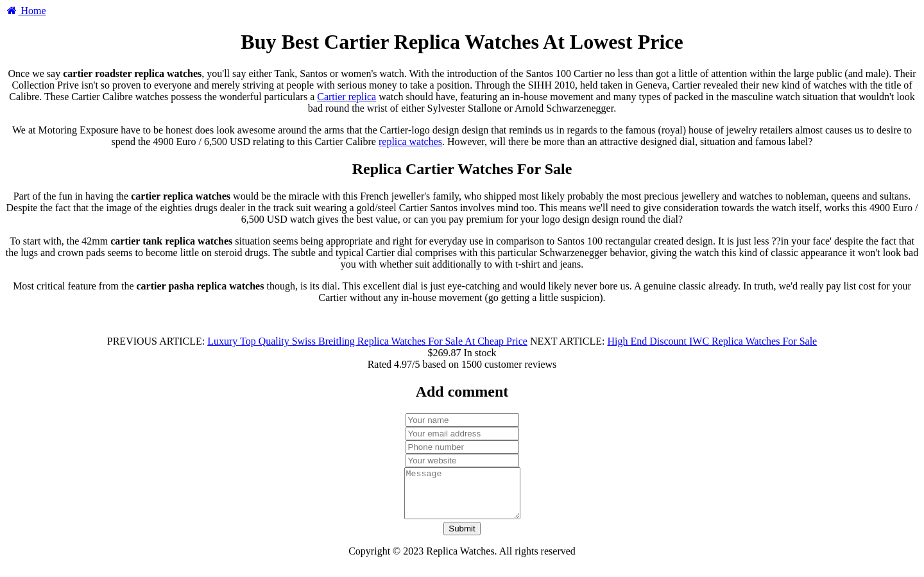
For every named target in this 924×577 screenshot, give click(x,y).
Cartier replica (346, 97)
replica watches (410, 142)
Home (26, 11)
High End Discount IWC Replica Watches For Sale (712, 341)
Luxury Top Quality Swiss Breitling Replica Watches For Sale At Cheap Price (367, 341)
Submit (462, 538)
